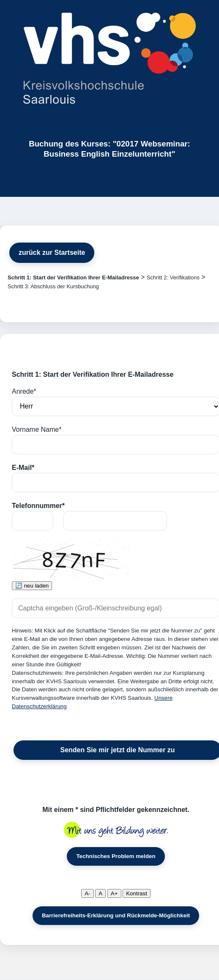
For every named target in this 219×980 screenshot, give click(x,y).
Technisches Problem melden (116, 856)
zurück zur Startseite (52, 253)
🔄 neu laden (32, 586)
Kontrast (137, 893)
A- (87, 893)
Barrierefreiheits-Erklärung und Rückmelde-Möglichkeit (116, 915)
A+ (114, 893)
